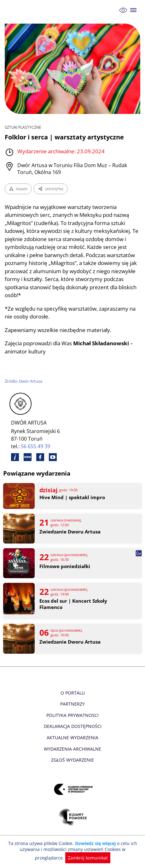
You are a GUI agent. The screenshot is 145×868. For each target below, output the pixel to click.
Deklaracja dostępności (72, 726)
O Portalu (73, 693)
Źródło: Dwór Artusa (24, 381)
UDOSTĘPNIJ (50, 189)
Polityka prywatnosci (72, 715)
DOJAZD (18, 189)
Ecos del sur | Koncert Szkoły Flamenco (73, 604)
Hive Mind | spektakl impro (72, 497)
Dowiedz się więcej (95, 843)
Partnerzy (72, 704)
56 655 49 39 (36, 446)
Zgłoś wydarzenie (72, 760)
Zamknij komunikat (73, 858)
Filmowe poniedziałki (64, 566)
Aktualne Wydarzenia (73, 738)
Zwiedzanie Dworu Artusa (70, 532)
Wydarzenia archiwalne (72, 749)
